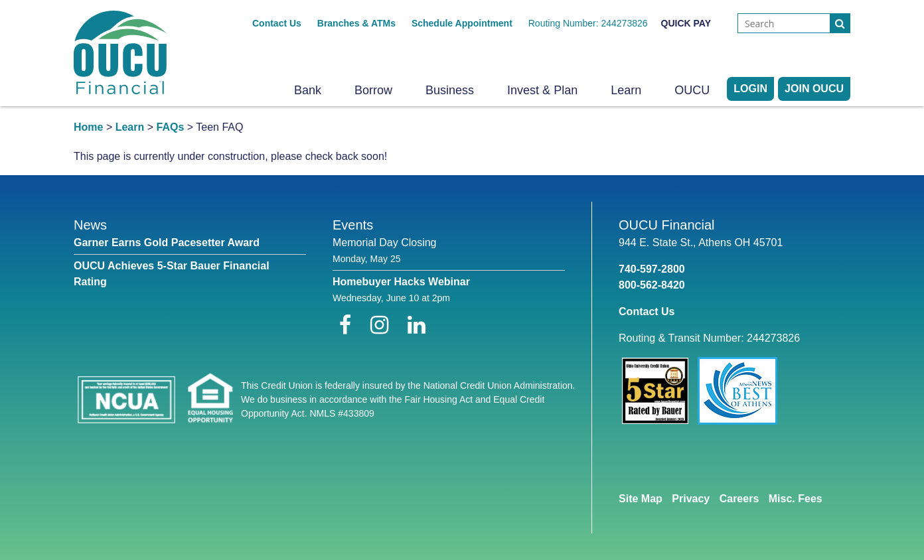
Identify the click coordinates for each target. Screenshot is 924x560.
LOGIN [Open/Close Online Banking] (750, 89)
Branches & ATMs (356, 23)
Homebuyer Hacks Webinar (401, 282)
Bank (308, 90)
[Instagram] (382, 325)
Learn (626, 90)
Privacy (691, 499)
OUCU (692, 90)
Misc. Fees (796, 499)
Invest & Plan (542, 90)
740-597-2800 (652, 269)
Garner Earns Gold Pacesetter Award (167, 243)
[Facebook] (348, 325)
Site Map (641, 499)
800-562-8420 (652, 285)
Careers (739, 499)
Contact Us (277, 23)
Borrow (373, 90)
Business (450, 90)
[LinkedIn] (417, 325)
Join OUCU (814, 89)
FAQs (171, 127)
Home (88, 127)
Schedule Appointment (462, 23)
